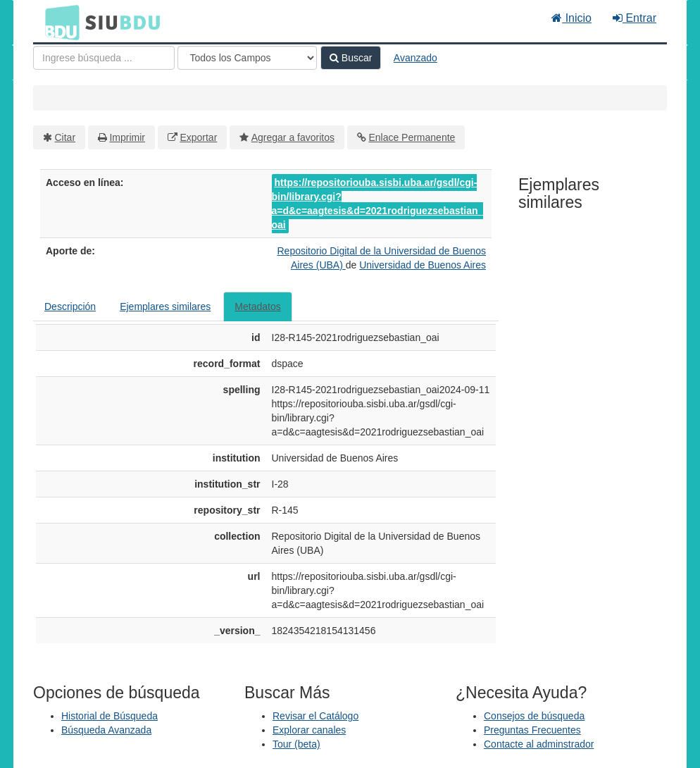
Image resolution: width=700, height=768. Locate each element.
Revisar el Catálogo (315, 716)
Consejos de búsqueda (534, 716)
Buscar (351, 58)
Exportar (198, 137)
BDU (58, 22)
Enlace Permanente (412, 137)
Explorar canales (309, 730)
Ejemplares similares (165, 306)
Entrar (635, 18)
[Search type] (247, 58)
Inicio (571, 18)
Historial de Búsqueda (110, 716)
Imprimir (127, 137)
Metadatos (257, 306)
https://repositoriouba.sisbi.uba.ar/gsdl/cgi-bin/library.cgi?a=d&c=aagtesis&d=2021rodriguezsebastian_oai (378, 204)
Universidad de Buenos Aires (423, 265)
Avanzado (415, 58)
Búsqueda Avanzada (106, 730)
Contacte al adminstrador (539, 744)
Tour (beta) (296, 744)
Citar (65, 137)
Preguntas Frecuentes (532, 730)
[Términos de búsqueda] (104, 58)
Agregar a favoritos (293, 137)
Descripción (70, 306)
